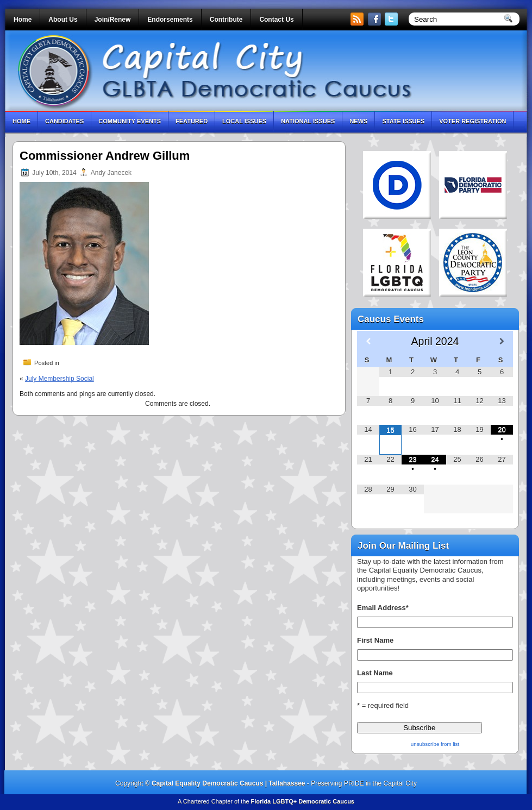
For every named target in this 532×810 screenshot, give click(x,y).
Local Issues (244, 121)
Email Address (383, 608)
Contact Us (276, 20)
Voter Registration (472, 121)
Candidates (64, 121)
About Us (63, 20)
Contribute (226, 20)
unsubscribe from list (435, 744)
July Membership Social (60, 379)
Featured (192, 121)
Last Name (375, 673)
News (358, 121)
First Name (375, 640)
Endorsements (170, 20)
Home (23, 20)
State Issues (403, 121)
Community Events (130, 121)
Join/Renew (113, 20)
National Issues (308, 121)
